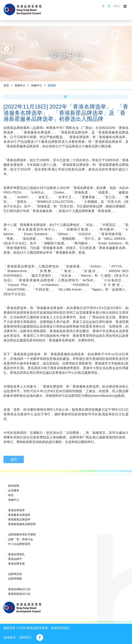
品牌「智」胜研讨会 (21, 539)
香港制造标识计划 (19, 594)
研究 (11, 495)
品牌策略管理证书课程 (22, 535)
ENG (117, 6)
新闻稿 (52, 85)
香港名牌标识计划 (19, 589)
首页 (6, 85)
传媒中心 (37, 85)
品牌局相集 (15, 579)
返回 (14, 459)
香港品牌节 (15, 559)
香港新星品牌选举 (19, 519)
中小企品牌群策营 (19, 544)
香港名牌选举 (16, 510)
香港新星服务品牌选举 (22, 524)
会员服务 (14, 490)
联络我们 (25, 637)
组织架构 (14, 486)
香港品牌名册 (16, 564)
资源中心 (20, 85)
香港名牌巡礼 (16, 554)
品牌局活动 (15, 574)
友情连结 (9, 637)
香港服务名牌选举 (19, 515)
